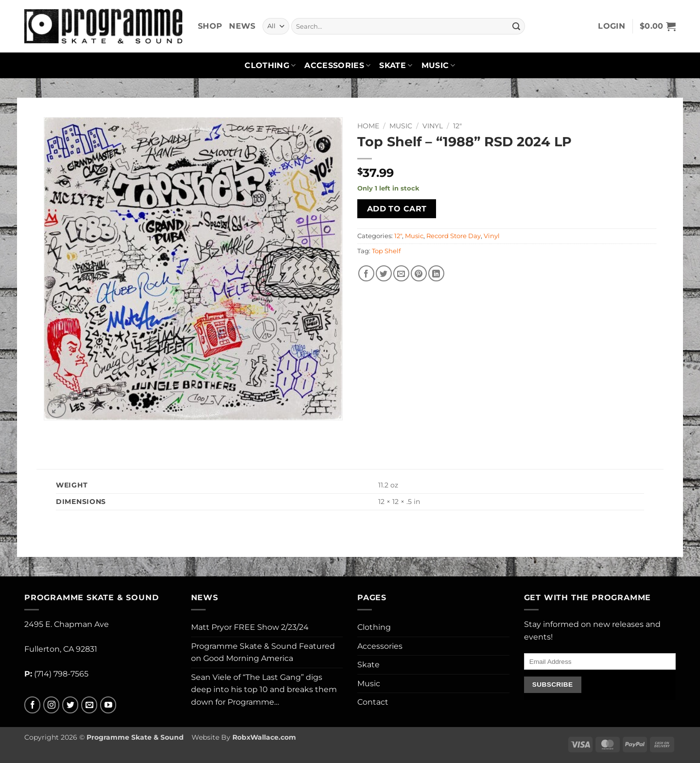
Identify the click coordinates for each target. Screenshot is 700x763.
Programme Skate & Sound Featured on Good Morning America (263, 652)
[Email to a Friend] (401, 273)
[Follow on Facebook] (32, 705)
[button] (612, 26)
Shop (210, 26)
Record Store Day (454, 236)
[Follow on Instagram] (51, 705)
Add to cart (397, 209)
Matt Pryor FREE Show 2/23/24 (250, 627)
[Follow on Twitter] (70, 705)
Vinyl (433, 126)
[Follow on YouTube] (108, 705)
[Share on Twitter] (384, 273)
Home (368, 126)
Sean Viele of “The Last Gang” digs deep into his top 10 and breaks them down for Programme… (264, 690)
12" (457, 126)
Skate (396, 66)
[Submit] (516, 26)
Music (438, 66)
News (242, 26)
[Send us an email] (89, 705)
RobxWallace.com (264, 737)
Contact (373, 702)
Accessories (337, 66)
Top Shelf (386, 251)
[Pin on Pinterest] (419, 273)
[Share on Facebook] (366, 273)
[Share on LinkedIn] (436, 273)
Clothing (270, 66)
